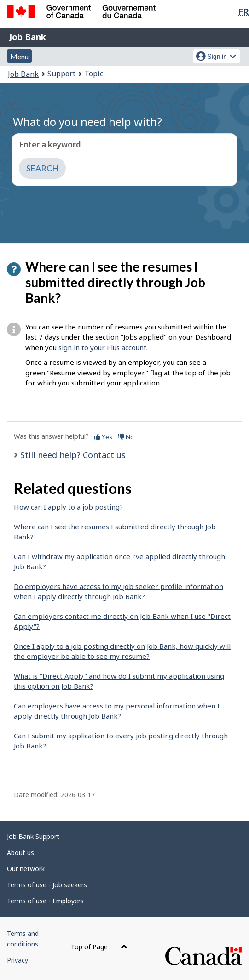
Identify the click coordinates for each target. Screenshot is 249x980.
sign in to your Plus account (102, 347)
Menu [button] (19, 56)
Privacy (17, 960)
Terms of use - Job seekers (47, 885)
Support (61, 74)
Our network (26, 869)
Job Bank (28, 37)
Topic (94, 74)
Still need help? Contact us (72, 455)
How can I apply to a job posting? (68, 507)
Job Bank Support (33, 836)
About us (20, 853)
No (126, 437)
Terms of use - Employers (45, 901)
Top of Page (99, 947)
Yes (103, 437)
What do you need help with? (87, 122)
